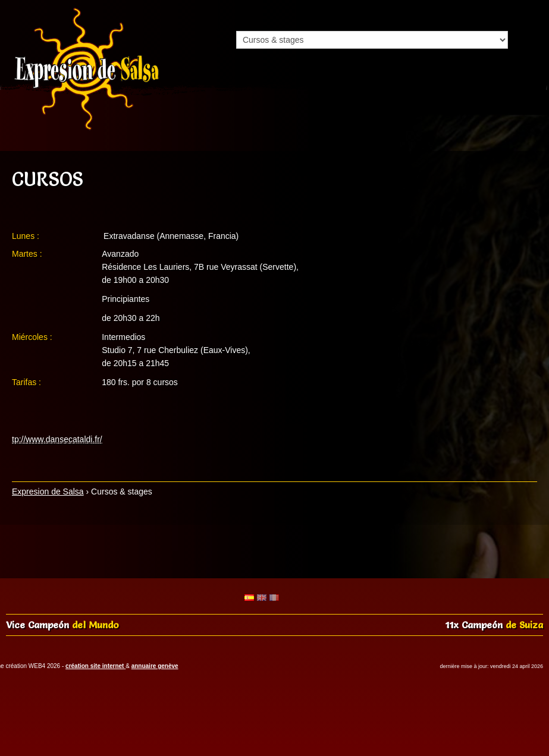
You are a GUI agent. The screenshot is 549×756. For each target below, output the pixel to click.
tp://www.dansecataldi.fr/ (57, 439)
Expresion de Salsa (48, 492)
